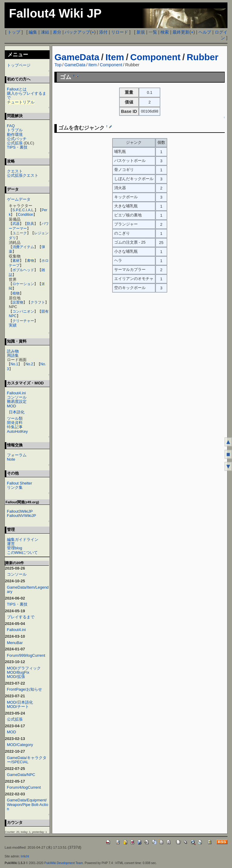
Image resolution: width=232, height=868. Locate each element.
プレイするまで (21, 617)
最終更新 (181, 32)
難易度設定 (17, 401)
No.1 (14, 364)
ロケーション (23, 284)
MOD (11, 406)
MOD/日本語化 (20, 702)
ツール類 (15, 418)
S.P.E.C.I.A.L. (23, 210)
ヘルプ (205, 32)
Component (155, 57)
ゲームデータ (19, 199)
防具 (31, 224)
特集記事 (15, 427)
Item (115, 57)
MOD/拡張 (16, 677)
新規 (141, 32)
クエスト (15, 171)
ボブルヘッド (23, 270)
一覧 (153, 32)
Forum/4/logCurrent (24, 787)
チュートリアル (21, 102)
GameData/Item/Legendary (28, 589)
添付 (103, 32)
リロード (120, 32)
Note (11, 459)
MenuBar (15, 643)
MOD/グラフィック (24, 668)
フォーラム (17, 455)
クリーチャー (23, 321)
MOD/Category (20, 745)
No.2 (29, 364)
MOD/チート (18, 707)
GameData (77, 57)
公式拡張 (15, 143)
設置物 (18, 302)
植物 (16, 293)
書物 (31, 261)
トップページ (19, 65)
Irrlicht (25, 856)
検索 (165, 32)
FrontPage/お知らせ (24, 689)
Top (58, 65)
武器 (16, 224)
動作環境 (15, 135)
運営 (11, 544)
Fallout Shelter (20, 483)
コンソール (17, 397)
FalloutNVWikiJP (21, 516)
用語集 (13, 355)
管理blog (15, 548)
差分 (57, 32)
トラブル (15, 130)
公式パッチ (17, 139)
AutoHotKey (17, 431)
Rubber (203, 57)
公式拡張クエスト (23, 175)
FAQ (11, 126)
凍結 (45, 32)
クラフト (38, 302)
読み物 (13, 351)
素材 (16, 261)
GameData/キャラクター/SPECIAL (27, 760)
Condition (26, 215)
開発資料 (15, 423)
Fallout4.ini (16, 393)
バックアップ (77, 32)
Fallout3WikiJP (20, 511)
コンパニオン (23, 311)
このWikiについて (22, 552)
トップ (14, 32)
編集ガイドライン (23, 539)
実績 (13, 325)
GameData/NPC (21, 775)
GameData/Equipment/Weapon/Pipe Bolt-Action (28, 804)
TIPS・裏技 (17, 147)
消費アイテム (23, 247)
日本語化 (17, 412)
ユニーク (20, 233)
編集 (33, 32)
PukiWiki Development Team (64, 863)
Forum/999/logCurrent (26, 655)
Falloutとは (17, 89)
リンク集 (15, 487)
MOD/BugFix (18, 672)
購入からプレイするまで (27, 95)
